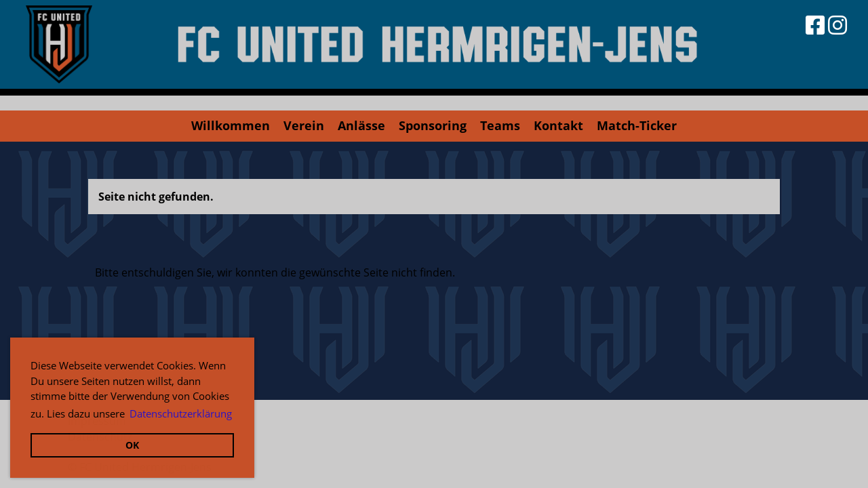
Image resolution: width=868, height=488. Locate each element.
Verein (304, 125)
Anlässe (361, 125)
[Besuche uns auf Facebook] (815, 25)
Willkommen (231, 125)
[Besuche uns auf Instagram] (837, 25)
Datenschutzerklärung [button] (181, 413)
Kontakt (558, 125)
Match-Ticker (637, 125)
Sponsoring (433, 125)
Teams (500, 125)
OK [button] (132, 445)
